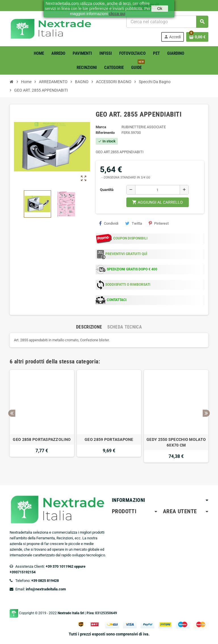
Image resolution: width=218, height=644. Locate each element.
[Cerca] (167, 22)
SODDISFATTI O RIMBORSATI (128, 285)
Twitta (134, 223)
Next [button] (206, 413)
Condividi (109, 223)
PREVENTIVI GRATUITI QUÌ (126, 254)
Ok (160, 9)
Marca (101, 127)
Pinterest (159, 223)
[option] (42, 419)
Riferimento (105, 133)
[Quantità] (158, 190)
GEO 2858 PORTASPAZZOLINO (42, 439)
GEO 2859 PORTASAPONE (109, 439)
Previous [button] (12, 413)
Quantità (107, 190)
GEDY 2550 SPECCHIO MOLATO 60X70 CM (176, 442)
